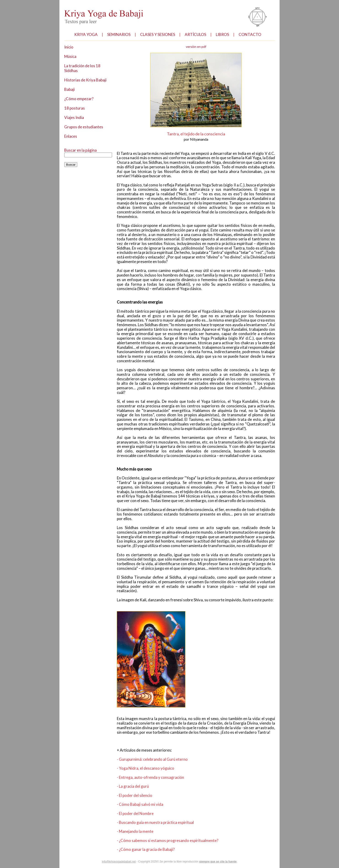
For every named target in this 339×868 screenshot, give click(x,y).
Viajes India (74, 115)
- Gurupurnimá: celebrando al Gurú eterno (153, 786)
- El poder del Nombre (136, 840)
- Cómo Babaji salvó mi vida (141, 831)
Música (70, 56)
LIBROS (228, 34)
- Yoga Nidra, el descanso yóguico (146, 795)
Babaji (70, 88)
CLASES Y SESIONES (160, 34)
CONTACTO (255, 34)
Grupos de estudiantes (84, 125)
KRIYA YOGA (86, 34)
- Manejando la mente (136, 859)
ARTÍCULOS (201, 34)
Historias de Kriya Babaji (85, 79)
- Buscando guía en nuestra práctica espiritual (156, 849)
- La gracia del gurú (133, 813)
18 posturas (74, 106)
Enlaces (71, 134)
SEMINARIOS (119, 34)
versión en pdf (196, 47)
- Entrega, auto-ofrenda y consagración (151, 804)
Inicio (69, 47)
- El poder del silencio (135, 822)
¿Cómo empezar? (80, 97)
